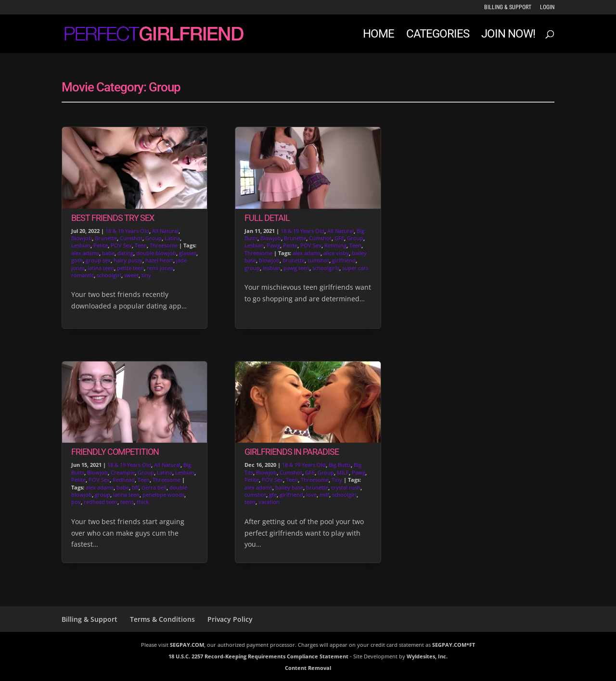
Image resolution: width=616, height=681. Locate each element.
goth (77, 260)
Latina (172, 238)
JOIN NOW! (508, 35)
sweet (131, 275)
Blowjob (82, 238)
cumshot (318, 260)
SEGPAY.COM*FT (454, 645)
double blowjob (156, 253)
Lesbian (81, 245)
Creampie (123, 472)
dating (125, 253)
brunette (294, 260)
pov (76, 502)
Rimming (335, 245)
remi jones (160, 268)
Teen (141, 245)
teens (127, 502)
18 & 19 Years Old (127, 231)
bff (135, 487)
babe (108, 253)
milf (324, 495)
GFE (339, 238)
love (311, 495)
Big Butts (340, 465)
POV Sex (121, 245)
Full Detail (267, 218)
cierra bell (154, 487)
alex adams (85, 253)
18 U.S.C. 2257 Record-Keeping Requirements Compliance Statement (258, 656)
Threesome (164, 245)
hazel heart (159, 260)
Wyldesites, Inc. (427, 656)
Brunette (106, 238)
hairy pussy (128, 260)
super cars (355, 268)
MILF (343, 472)
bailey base (289, 487)
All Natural (165, 231)
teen (250, 502)
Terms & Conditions (162, 619)
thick (143, 502)
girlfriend (344, 260)
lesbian (272, 268)
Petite (101, 245)
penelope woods (163, 495)
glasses (188, 253)
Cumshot (131, 238)
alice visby (336, 253)
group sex (98, 260)
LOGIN (547, 7)
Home (379, 35)
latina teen (101, 268)
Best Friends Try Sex (113, 218)
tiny (146, 275)
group (103, 495)
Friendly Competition (115, 452)
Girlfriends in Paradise (292, 452)
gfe (273, 495)
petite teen (130, 268)
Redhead (124, 480)
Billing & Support (508, 7)
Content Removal (308, 668)
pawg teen (296, 268)
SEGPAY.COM (187, 645)
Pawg (273, 245)
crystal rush (346, 487)
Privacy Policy (230, 619)
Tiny (337, 480)
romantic (83, 275)
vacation (269, 502)
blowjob (269, 260)
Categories (438, 35)
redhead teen (101, 502)
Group (154, 238)
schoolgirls (326, 268)
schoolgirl (109, 275)
